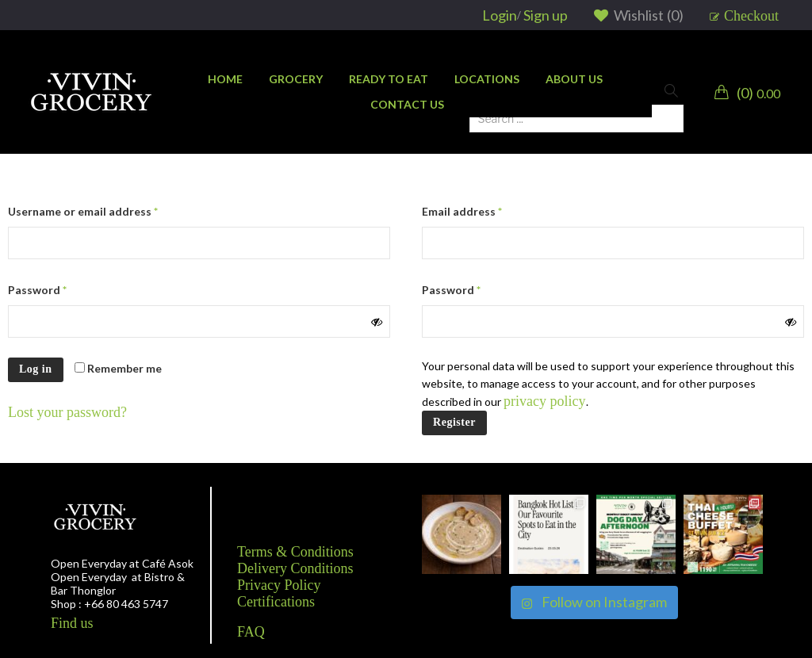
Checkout (751, 16)
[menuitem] (225, 79)
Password (37, 290)
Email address (462, 211)
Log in (36, 369)
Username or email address (83, 211)
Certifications (276, 602)
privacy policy (544, 401)
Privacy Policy (279, 585)
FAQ (251, 632)
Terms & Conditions (295, 552)
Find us (72, 623)
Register (454, 422)
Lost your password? (67, 412)
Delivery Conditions (295, 568)
